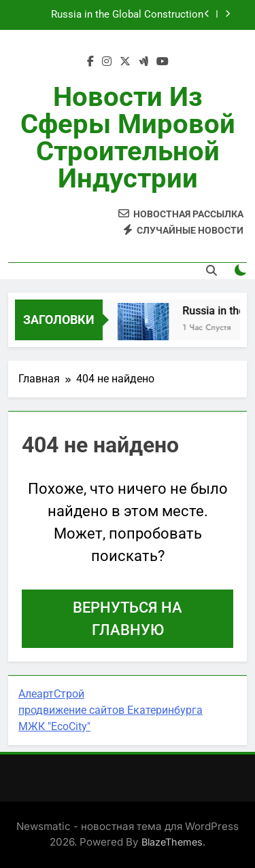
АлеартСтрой (51, 694)
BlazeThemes (172, 842)
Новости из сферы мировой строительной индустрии (128, 138)
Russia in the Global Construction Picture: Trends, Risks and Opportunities (113, 15)
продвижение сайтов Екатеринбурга (111, 710)
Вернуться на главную (128, 619)
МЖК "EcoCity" (54, 726)
